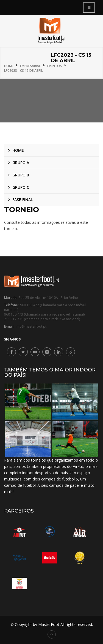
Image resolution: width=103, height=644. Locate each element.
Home (9, 66)
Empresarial (30, 66)
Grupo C (21, 187)
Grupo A (21, 163)
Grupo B (21, 175)
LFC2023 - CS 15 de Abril (23, 71)
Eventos (55, 66)
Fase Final (23, 200)
